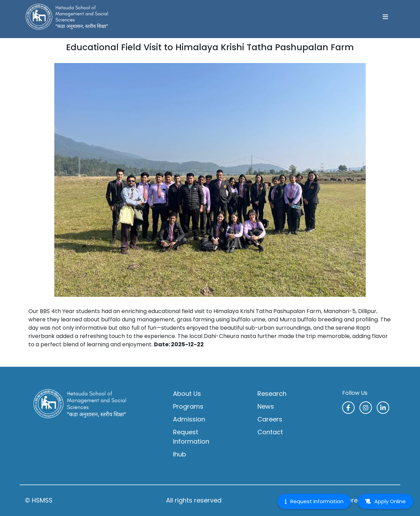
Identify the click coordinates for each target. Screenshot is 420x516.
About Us (187, 394)
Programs (188, 406)
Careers (270, 419)
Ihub (180, 454)
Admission (189, 419)
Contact (270, 432)
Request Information (191, 437)
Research (272, 394)
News (266, 406)
